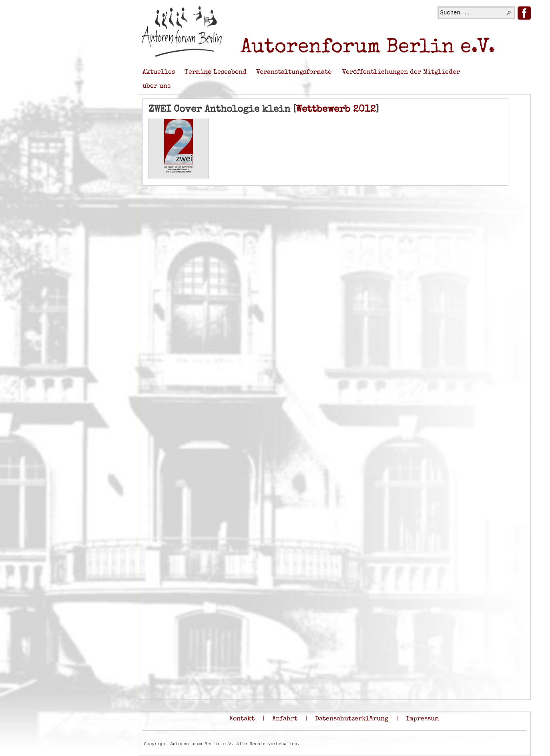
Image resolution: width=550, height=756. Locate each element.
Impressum (423, 719)
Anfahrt (285, 719)
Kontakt (242, 719)
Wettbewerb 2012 (336, 110)
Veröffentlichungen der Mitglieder (401, 72)
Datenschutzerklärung (352, 719)
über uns (157, 86)
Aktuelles (159, 72)
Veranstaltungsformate (294, 72)
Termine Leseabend (216, 72)
